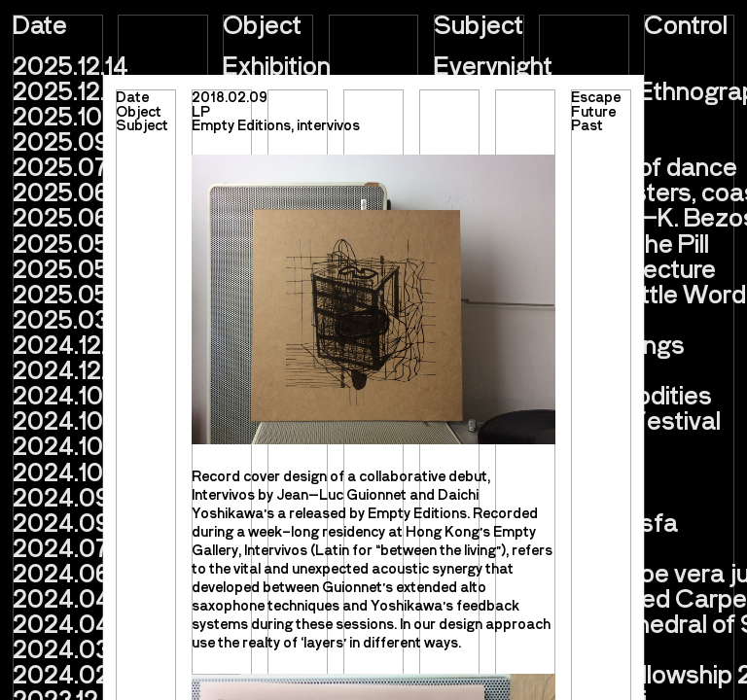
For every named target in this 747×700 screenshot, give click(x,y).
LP (201, 111)
